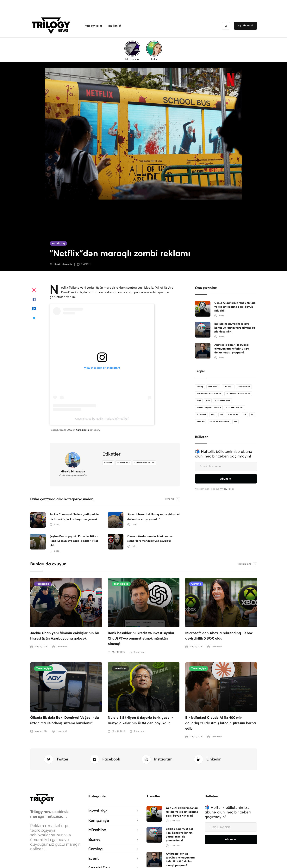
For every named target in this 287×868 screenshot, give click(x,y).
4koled (201, 422)
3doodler (233, 415)
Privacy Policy (227, 489)
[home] (52, 26)
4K (252, 415)
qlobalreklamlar (144, 463)
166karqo (213, 387)
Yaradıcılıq (58, 243)
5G (235, 422)
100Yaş (200, 387)
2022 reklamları (235, 408)
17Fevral (228, 387)
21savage (201, 415)
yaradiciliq (123, 463)
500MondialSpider (219, 422)
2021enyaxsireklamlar (238, 394)
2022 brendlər (222, 401)
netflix (108, 463)
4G (245, 415)
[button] (93, 26)
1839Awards (244, 387)
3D (221, 415)
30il (213, 415)
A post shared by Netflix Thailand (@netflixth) (102, 419)
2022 (199, 401)
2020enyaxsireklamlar (209, 394)
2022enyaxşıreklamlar (209, 408)
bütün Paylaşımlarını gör (73, 476)
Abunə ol (248, 26)
